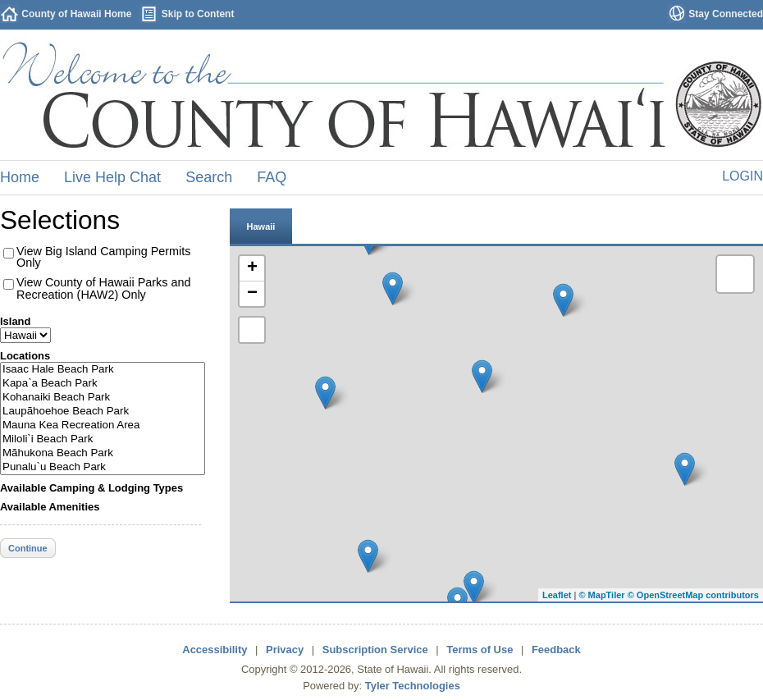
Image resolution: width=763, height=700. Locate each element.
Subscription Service (375, 650)
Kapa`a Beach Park (103, 384)
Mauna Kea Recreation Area (103, 425)
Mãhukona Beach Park (103, 453)
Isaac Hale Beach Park (103, 370)
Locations (25, 356)
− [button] (252, 294)
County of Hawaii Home (76, 14)
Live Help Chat (112, 177)
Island (15, 321)
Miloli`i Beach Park (103, 439)
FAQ (272, 177)
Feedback (556, 650)
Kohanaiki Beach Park (103, 398)
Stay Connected (726, 14)
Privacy (285, 650)
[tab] (261, 226)
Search (209, 177)
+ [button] (252, 268)
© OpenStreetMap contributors (693, 595)
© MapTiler (601, 595)
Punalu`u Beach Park (103, 467)
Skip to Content (198, 14)
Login (742, 176)
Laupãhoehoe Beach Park (103, 412)
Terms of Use (480, 650)
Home (20, 177)
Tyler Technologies (413, 686)
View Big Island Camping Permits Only (104, 257)
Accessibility (215, 650)
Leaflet (557, 595)
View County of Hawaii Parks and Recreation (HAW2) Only (104, 288)
